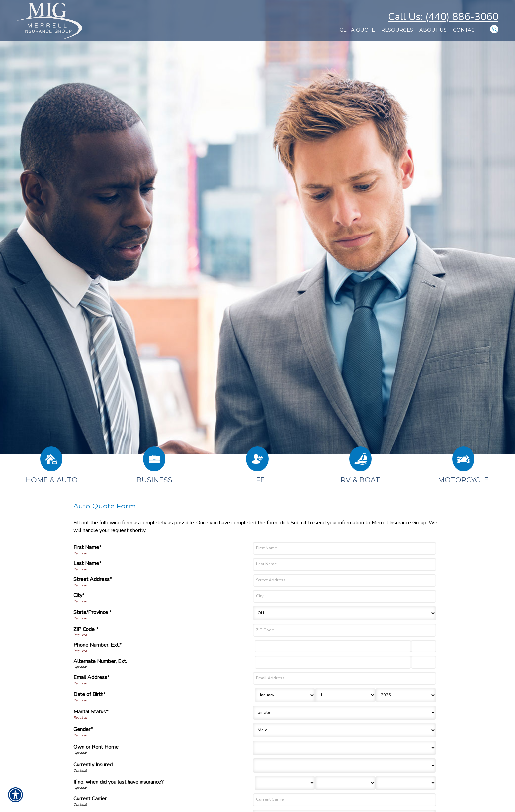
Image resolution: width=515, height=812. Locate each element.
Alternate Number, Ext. (100, 661)
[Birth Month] (285, 695)
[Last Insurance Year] (406, 783)
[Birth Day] (345, 695)
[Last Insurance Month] (285, 783)
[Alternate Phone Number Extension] (424, 662)
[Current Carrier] (344, 800)
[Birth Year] (406, 695)
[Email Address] (344, 678)
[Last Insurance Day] (345, 783)
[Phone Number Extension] (424, 646)
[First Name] (344, 548)
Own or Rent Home (96, 747)
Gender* (83, 729)
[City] (344, 596)
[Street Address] (344, 580)
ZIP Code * (86, 629)
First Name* (87, 547)
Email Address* (91, 677)
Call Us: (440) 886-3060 (443, 17)
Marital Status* (91, 712)
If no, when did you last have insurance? (119, 782)
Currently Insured (93, 765)
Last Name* (87, 563)
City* (79, 595)
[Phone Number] (333, 646)
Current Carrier (90, 799)
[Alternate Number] (333, 662)
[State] (344, 613)
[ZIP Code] (344, 630)
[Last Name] (344, 564)
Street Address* (93, 579)
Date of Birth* (89, 694)
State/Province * (92, 612)
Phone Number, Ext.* (97, 645)
